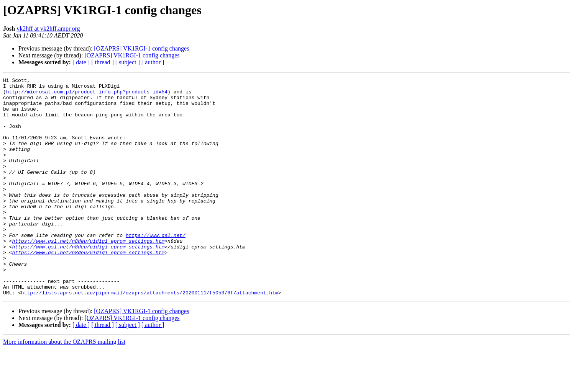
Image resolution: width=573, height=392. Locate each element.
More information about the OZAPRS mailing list (64, 385)
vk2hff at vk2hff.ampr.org (48, 29)
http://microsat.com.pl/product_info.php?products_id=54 (87, 95)
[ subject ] (128, 62)
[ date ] (81, 62)
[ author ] (153, 62)
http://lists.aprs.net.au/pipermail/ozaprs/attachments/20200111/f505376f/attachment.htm (150, 336)
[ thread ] (103, 62)
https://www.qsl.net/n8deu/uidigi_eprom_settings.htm (88, 274)
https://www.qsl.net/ (156, 267)
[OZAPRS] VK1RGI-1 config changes (141, 48)
